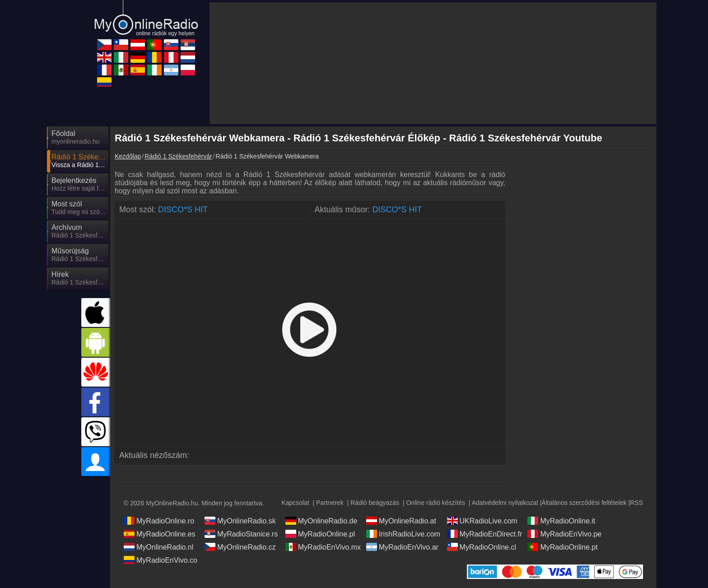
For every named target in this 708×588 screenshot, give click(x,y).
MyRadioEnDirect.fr (485, 534)
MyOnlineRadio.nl (158, 547)
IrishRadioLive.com (403, 534)
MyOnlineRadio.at (401, 521)
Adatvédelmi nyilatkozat (505, 503)
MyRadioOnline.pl (320, 534)
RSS (636, 503)
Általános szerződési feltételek (584, 503)
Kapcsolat (295, 503)
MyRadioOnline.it (561, 521)
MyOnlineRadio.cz (240, 547)
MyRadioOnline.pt (562, 547)
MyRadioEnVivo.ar (402, 547)
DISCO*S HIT (183, 210)
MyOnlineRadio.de (321, 521)
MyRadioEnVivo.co (161, 560)
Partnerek (330, 503)
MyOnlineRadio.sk (240, 521)
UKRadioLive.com (482, 521)
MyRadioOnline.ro (159, 521)
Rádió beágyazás (375, 503)
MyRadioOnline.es (160, 534)
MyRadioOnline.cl (482, 547)
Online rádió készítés (436, 503)
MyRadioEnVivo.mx (323, 547)
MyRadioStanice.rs (241, 534)
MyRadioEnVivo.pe (564, 534)
